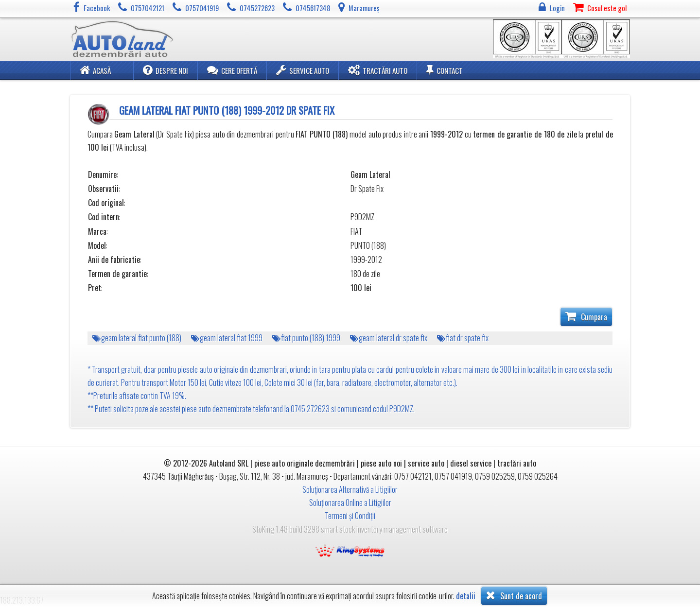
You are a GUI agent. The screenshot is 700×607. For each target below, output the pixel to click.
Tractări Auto (378, 70)
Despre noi (166, 70)
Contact (445, 70)
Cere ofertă (232, 70)
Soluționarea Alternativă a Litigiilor (350, 489)
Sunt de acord (514, 595)
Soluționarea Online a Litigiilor (350, 503)
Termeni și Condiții (350, 516)
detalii (466, 596)
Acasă (95, 70)
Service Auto (303, 70)
